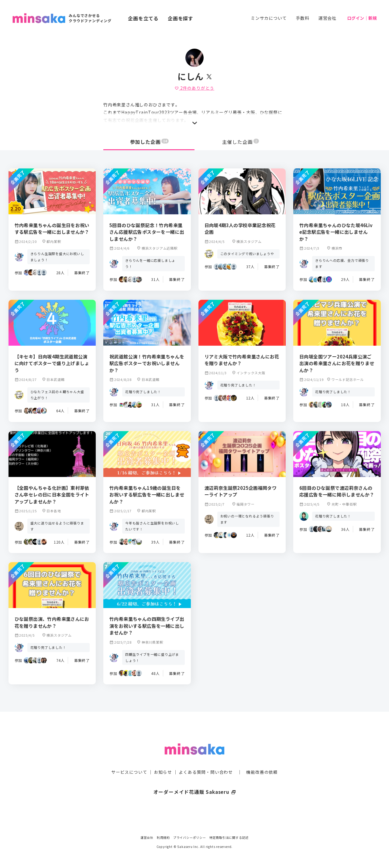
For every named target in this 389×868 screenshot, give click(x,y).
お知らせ (163, 760)
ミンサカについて (269, 18)
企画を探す (181, 18)
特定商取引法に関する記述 (229, 837)
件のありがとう (194, 88)
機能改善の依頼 (262, 760)
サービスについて (129, 760)
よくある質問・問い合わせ (206, 760)
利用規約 (163, 837)
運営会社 (327, 18)
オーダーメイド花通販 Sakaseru (195, 780)
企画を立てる (143, 18)
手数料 (302, 18)
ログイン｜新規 (362, 18)
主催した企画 (241, 142)
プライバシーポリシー (190, 837)
